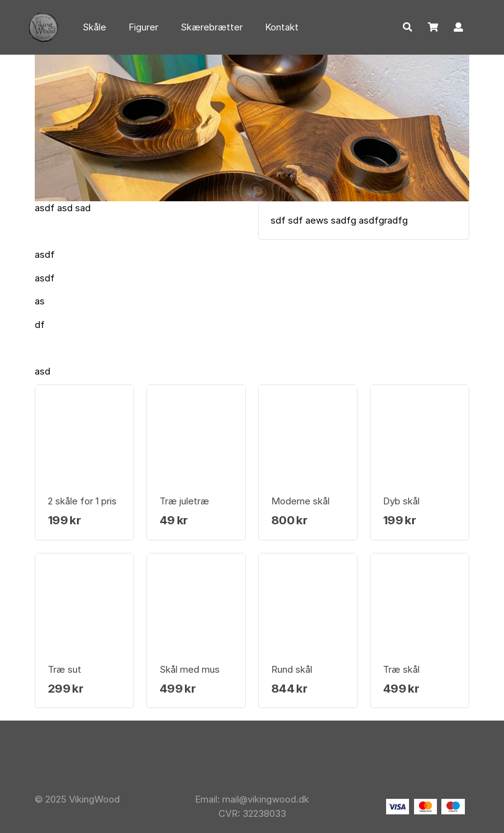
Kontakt (282, 27)
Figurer (143, 27)
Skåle (94, 27)
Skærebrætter (212, 27)
